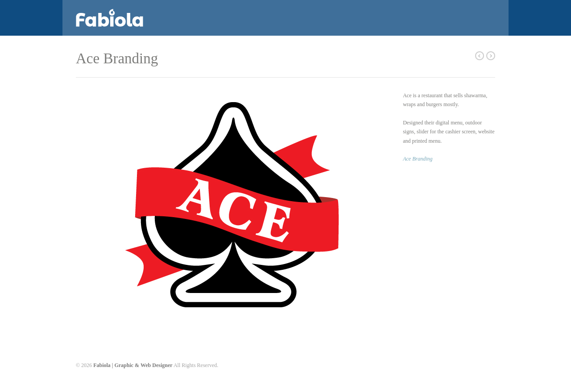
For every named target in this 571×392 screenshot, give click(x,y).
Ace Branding (418, 159)
